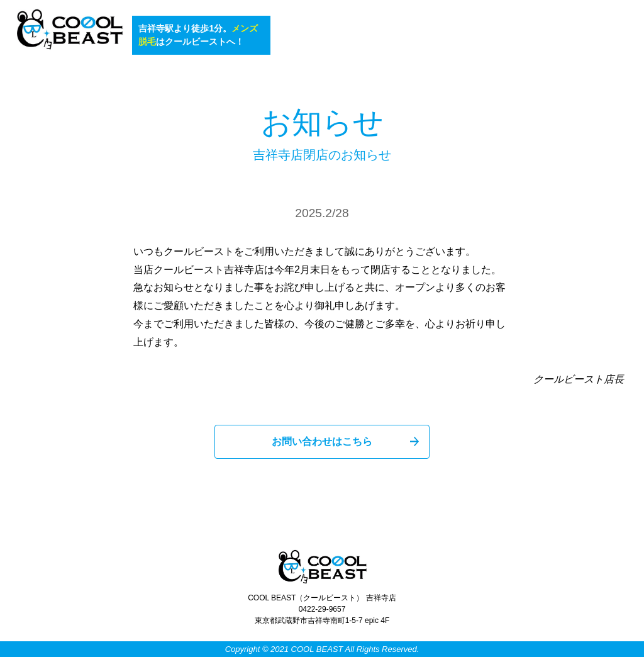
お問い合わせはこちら (322, 441)
